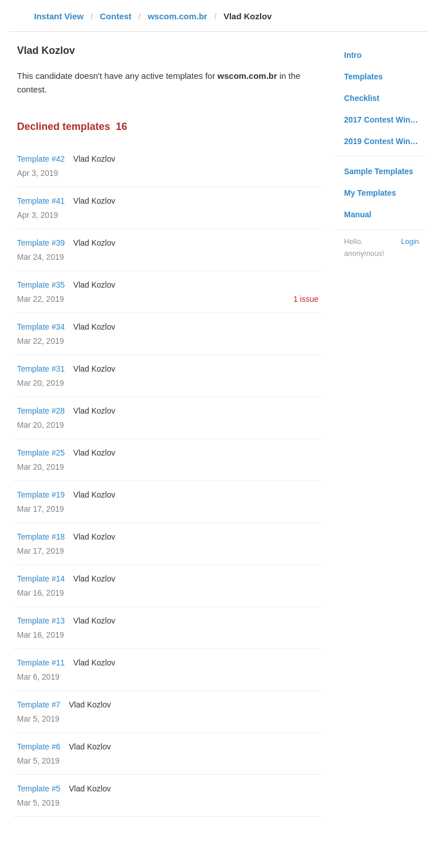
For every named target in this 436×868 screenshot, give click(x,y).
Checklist (362, 98)
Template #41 (41, 201)
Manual (358, 214)
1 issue (306, 299)
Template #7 (39, 705)
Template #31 (41, 369)
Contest (116, 16)
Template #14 (41, 579)
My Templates (370, 193)
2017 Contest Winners (385, 120)
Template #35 (41, 285)
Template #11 (41, 663)
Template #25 (41, 453)
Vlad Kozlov (94, 159)
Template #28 (41, 411)
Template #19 (41, 495)
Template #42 (41, 159)
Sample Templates (379, 171)
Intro (353, 55)
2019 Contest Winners (385, 141)
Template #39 (41, 243)
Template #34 (41, 327)
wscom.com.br (177, 16)
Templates (363, 77)
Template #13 (41, 621)
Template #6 (39, 747)
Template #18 (41, 537)
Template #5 (39, 789)
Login (410, 241)
